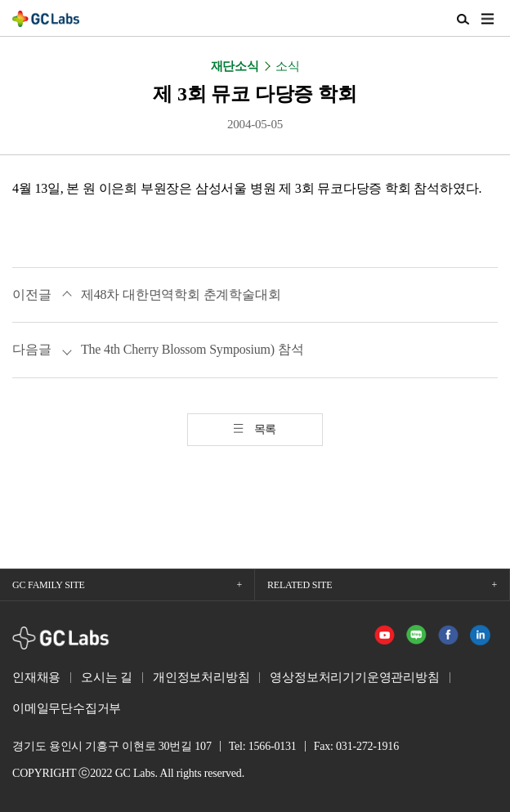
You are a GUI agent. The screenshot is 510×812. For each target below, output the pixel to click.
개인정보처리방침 (201, 677)
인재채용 (36, 677)
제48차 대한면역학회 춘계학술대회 (181, 294)
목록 (266, 429)
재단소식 (235, 66)
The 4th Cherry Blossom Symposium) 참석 (192, 349)
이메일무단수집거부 (67, 708)
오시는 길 (107, 677)
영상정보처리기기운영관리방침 (354, 677)
